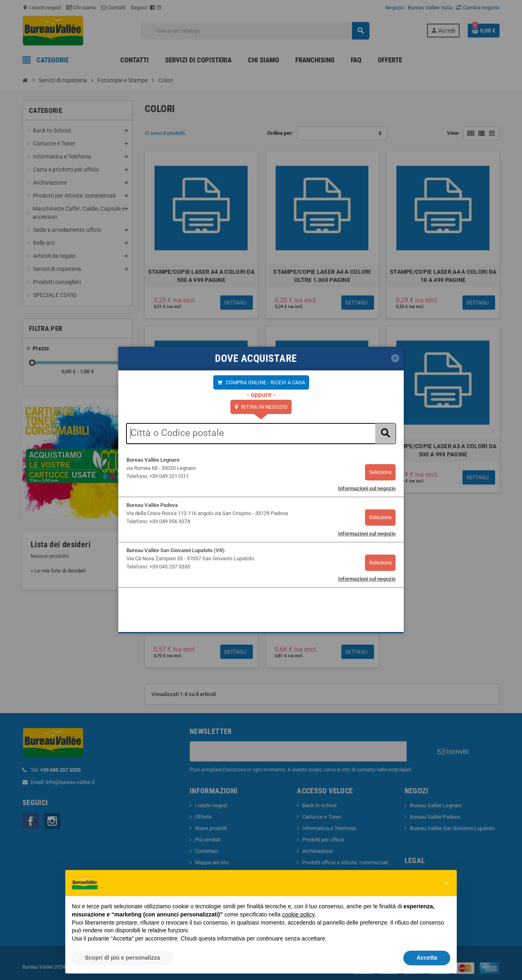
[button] (446, 883)
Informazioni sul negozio (367, 488)
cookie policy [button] (298, 914)
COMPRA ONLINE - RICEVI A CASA (265, 382)
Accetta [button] (427, 958)
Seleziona (380, 472)
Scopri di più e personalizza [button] (122, 958)
